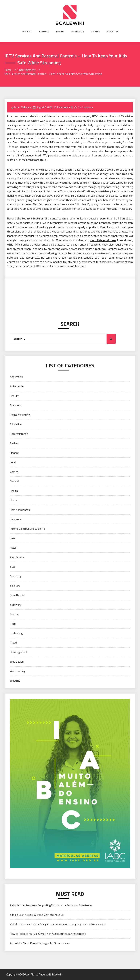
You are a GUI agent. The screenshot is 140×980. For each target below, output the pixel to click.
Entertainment (65, 107)
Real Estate (17, 557)
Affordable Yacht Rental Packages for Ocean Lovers (40, 943)
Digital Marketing (20, 415)
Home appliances (20, 510)
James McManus (23, 107)
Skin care (15, 586)
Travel (14, 643)
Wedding (15, 681)
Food (13, 462)
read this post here (103, 240)
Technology (78, 32)
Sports (14, 614)
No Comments (85, 107)
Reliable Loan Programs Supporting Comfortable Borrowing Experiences (51, 905)
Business (44, 32)
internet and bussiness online (27, 529)
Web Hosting (17, 671)
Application (16, 377)
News (13, 548)
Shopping (27, 32)
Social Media (17, 595)
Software (16, 605)
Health (60, 32)
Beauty (14, 396)
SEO (12, 567)
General (14, 481)
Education (113, 32)
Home (13, 500)
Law (12, 538)
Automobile (17, 386)
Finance (96, 32)
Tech (13, 624)
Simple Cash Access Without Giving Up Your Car (37, 915)
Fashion (15, 443)
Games (14, 472)
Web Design (17, 662)
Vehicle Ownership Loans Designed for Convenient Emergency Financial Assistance (58, 924)
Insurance (16, 519)
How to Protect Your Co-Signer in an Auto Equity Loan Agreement (48, 934)
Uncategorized (18, 652)
